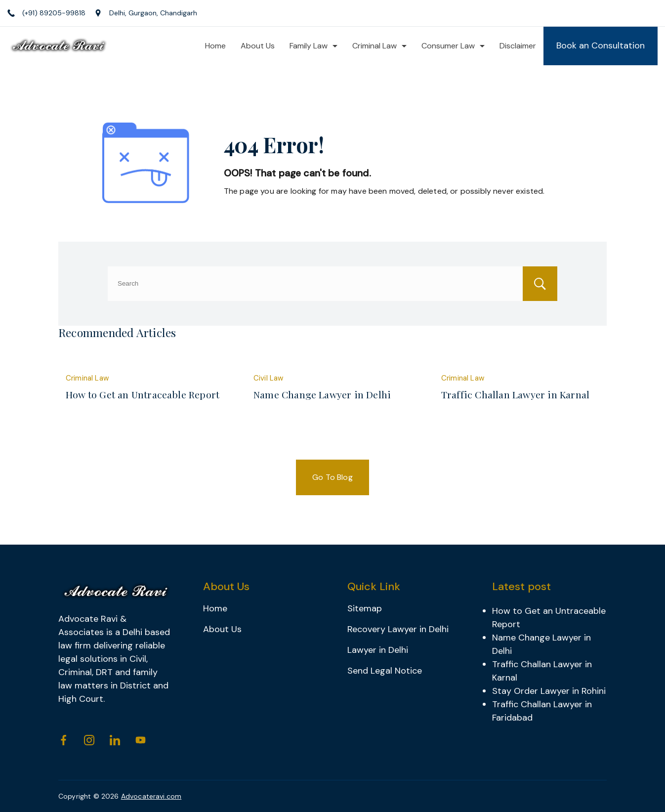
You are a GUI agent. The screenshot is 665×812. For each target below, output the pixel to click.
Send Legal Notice (385, 671)
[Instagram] (89, 740)
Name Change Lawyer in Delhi (322, 394)
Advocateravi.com (151, 796)
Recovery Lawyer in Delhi (398, 629)
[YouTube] (141, 740)
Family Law (313, 46)
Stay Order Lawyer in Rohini (549, 691)
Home (215, 46)
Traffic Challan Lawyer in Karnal (515, 394)
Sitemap (365, 608)
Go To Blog (332, 477)
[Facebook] (63, 740)
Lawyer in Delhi (378, 650)
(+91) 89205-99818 (54, 13)
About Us (258, 46)
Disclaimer (518, 46)
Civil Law (268, 378)
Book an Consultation (601, 45)
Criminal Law (379, 46)
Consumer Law (453, 46)
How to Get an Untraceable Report (143, 394)
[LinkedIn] (115, 740)
